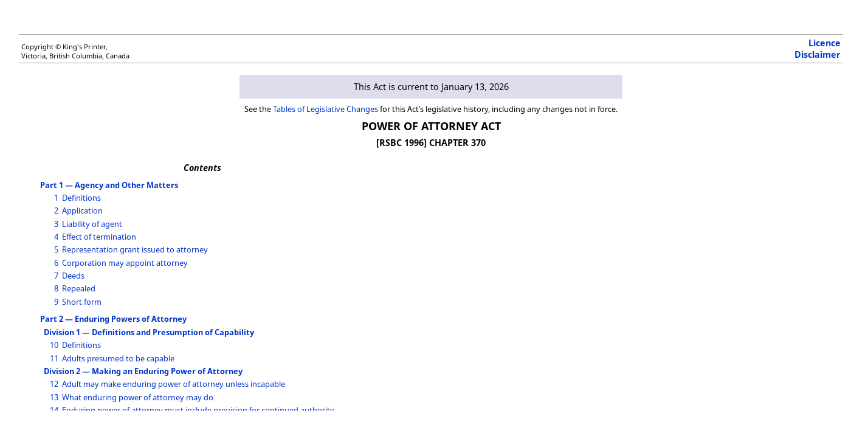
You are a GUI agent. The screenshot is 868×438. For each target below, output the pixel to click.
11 (54, 358)
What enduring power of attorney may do (138, 397)
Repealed (79, 288)
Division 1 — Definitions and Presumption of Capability (149, 332)
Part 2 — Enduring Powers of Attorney (113, 319)
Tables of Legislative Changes (325, 109)
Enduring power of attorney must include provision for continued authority (198, 410)
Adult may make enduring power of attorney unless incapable (174, 384)
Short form (82, 302)
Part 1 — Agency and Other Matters (109, 185)
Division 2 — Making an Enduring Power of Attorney (143, 371)
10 (54, 345)
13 (54, 397)
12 (54, 384)
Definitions (81, 198)
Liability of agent (92, 224)
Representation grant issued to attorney (135, 249)
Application (82, 210)
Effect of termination (99, 237)
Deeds (73, 276)
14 (54, 410)
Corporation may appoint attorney (125, 263)
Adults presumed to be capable (118, 358)
